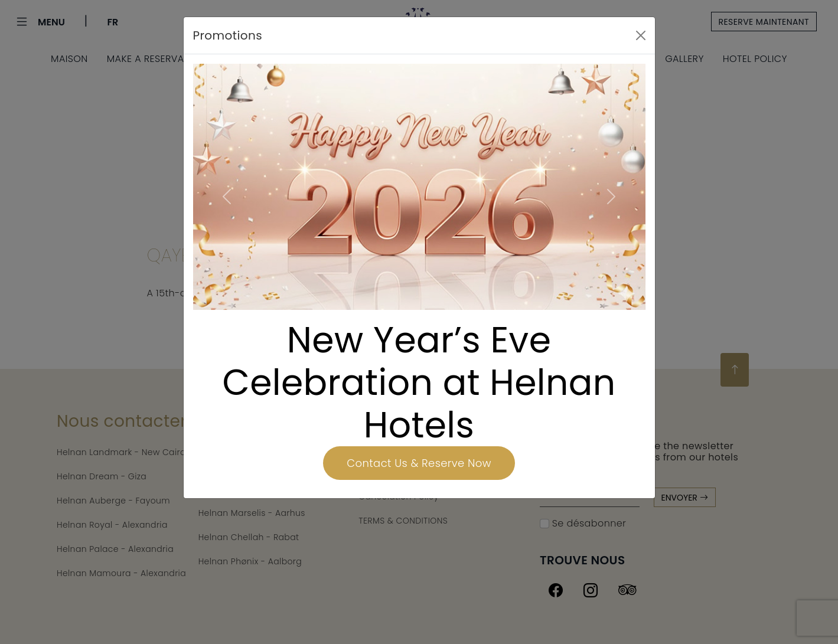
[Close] (641, 35)
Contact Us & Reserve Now (419, 463)
